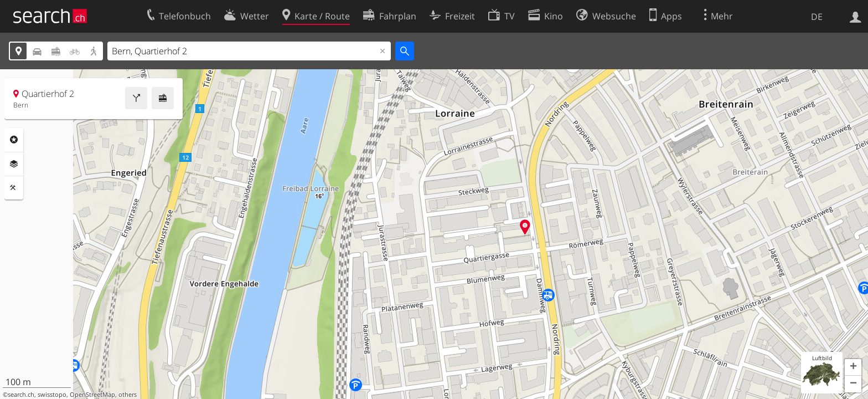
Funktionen (14, 188)
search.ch (21, 395)
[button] (853, 367)
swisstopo (52, 395)
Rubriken (14, 140)
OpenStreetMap (92, 395)
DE (817, 17)
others (128, 395)
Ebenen (14, 164)
